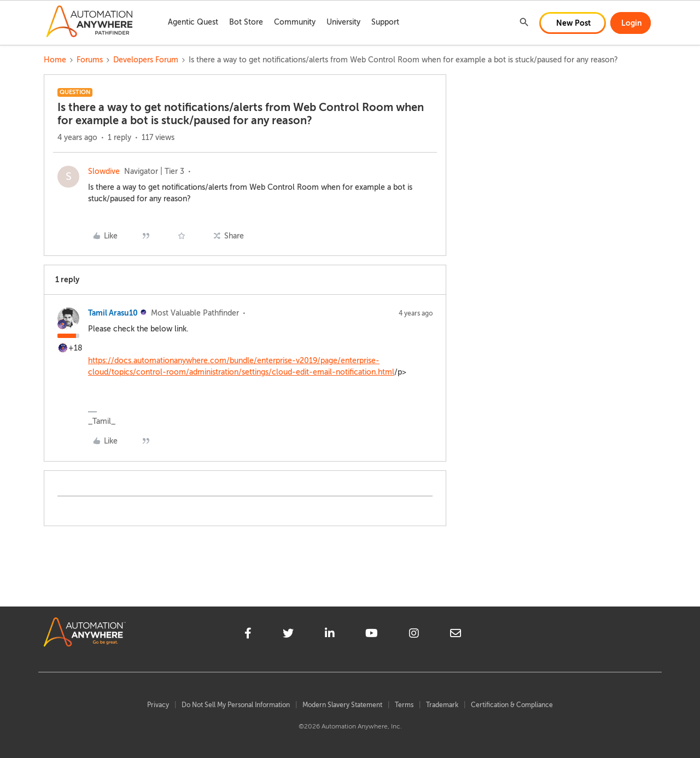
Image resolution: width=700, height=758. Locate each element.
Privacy (158, 705)
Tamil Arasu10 (113, 313)
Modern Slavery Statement (342, 705)
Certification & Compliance (512, 705)
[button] (573, 23)
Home (55, 60)
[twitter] (288, 635)
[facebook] (248, 635)
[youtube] (372, 635)
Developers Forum (146, 60)
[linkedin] (330, 635)
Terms (404, 705)
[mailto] (456, 635)
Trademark (442, 705)
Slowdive (104, 171)
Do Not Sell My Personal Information (236, 705)
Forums (90, 60)
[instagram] (414, 635)
